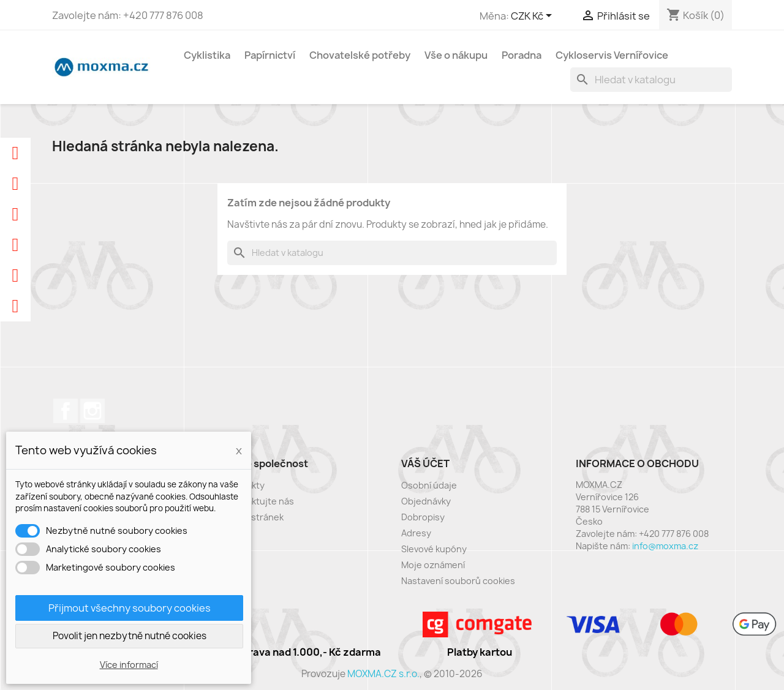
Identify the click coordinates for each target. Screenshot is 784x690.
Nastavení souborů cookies (458, 581)
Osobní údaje (429, 485)
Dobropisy (423, 517)
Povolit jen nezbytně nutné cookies (130, 636)
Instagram (92, 411)
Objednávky (426, 501)
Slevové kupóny (434, 549)
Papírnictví (270, 55)
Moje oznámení (433, 565)
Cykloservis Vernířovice (612, 55)
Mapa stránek (255, 517)
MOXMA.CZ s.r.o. (383, 674)
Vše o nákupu (456, 55)
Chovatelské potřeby (360, 55)
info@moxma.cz (665, 546)
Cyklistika (207, 55)
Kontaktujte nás (260, 501)
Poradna (522, 55)
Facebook (66, 411)
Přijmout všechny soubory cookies (130, 608)
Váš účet (425, 463)
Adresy (416, 533)
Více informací (129, 665)
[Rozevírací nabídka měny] (533, 17)
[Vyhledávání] (651, 80)
